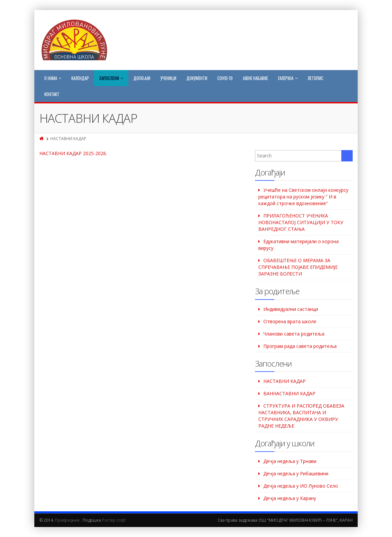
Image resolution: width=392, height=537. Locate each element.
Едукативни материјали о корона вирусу (298, 245)
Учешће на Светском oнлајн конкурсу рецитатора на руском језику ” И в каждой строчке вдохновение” (303, 197)
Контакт (52, 94)
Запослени (111, 78)
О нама (53, 78)
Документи (197, 78)
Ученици (168, 78)
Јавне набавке (255, 78)
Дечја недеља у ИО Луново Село (301, 486)
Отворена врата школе (290, 321)
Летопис (315, 78)
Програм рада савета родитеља (300, 346)
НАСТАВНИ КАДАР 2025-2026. (73, 153)
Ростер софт (114, 520)
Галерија (288, 78)
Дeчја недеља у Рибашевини (296, 473)
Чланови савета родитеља (294, 334)
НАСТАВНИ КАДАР (284, 381)
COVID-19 (225, 78)
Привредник (67, 520)
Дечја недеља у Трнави (290, 461)
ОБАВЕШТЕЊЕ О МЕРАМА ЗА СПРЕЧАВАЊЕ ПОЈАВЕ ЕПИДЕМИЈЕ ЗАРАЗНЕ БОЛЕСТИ (298, 267)
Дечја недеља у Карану (290, 498)
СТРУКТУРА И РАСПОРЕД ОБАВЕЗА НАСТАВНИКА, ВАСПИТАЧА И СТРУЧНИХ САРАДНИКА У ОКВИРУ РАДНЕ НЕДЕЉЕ (301, 416)
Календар (80, 78)
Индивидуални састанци (291, 309)
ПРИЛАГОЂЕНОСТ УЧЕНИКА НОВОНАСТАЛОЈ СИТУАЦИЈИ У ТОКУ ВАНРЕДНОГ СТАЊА (301, 222)
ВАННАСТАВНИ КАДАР (289, 393)
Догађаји (142, 78)
